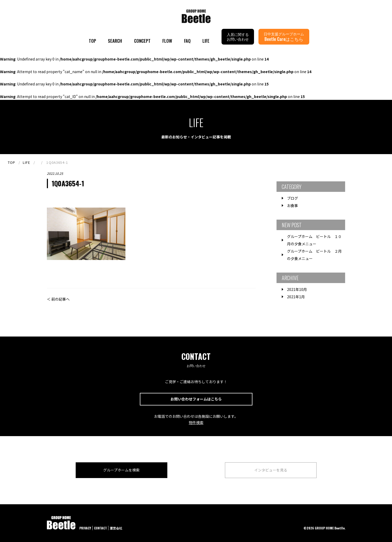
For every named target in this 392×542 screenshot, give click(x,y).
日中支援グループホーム (284, 37)
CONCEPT (142, 41)
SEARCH (115, 41)
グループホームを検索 (121, 470)
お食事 (292, 205)
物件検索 (196, 422)
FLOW (167, 41)
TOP (92, 41)
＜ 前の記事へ (58, 299)
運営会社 (116, 528)
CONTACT (100, 528)
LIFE (206, 41)
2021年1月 (296, 297)
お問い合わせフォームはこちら (196, 399)
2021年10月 (297, 289)
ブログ (292, 198)
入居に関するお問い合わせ (238, 37)
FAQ (187, 41)
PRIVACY (85, 528)
